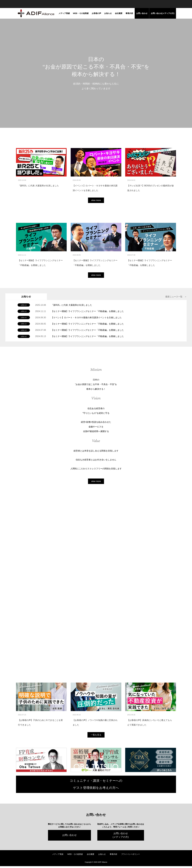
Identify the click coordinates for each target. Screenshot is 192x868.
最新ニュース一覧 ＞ (176, 297)
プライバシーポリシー (131, 856)
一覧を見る (96, 737)
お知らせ (108, 13)
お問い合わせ (142, 13)
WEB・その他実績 (81, 13)
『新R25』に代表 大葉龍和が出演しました (72, 305)
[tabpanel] (96, 73)
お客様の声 (96, 13)
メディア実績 (64, 13)
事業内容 (129, 13)
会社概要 (119, 13)
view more (96, 200)
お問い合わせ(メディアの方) (163, 13)
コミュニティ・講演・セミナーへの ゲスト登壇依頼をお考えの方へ (96, 786)
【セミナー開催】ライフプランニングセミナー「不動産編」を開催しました (87, 311)
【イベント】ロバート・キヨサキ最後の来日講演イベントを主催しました (86, 318)
